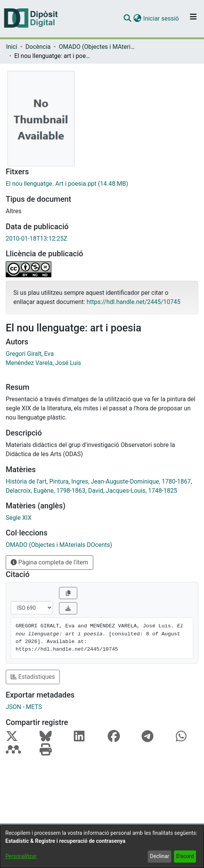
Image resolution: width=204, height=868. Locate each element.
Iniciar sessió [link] (161, 18)
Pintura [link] (59, 481)
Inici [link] (12, 47)
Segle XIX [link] (19, 518)
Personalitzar (21, 856)
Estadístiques (33, 677)
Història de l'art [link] (26, 481)
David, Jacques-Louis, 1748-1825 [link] (132, 491)
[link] (102, 184)
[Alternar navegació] (193, 19)
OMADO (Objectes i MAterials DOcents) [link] (97, 47)
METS (34, 707)
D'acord (185, 856)
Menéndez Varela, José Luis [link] (43, 363)
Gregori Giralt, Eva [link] (30, 354)
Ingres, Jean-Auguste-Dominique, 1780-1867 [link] (131, 481)
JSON (14, 707)
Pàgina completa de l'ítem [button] (49, 562)
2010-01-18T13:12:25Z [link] (37, 239)
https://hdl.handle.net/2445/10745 (134, 302)
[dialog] (102, 847)
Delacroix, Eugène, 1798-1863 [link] (45, 491)
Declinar (160, 856)
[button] (127, 19)
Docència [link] (38, 47)
